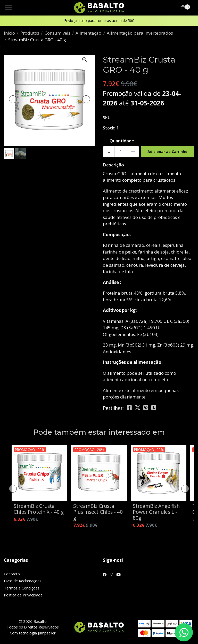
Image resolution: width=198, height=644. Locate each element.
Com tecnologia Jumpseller (33, 633)
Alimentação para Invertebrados (140, 33)
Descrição (113, 165)
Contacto (12, 574)
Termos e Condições (22, 588)
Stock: (109, 128)
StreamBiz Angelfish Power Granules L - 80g (156, 512)
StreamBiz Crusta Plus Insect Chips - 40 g (98, 512)
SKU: (107, 118)
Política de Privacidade (23, 595)
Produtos (30, 33)
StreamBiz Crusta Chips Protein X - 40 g (39, 509)
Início (9, 33)
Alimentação (88, 33)
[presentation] (13, 99)
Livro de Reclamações (23, 581)
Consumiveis (57, 33)
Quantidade (122, 141)
